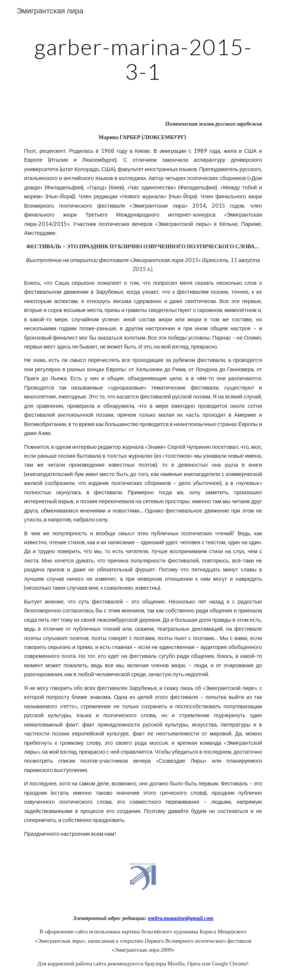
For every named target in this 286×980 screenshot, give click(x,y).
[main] (143, 59)
